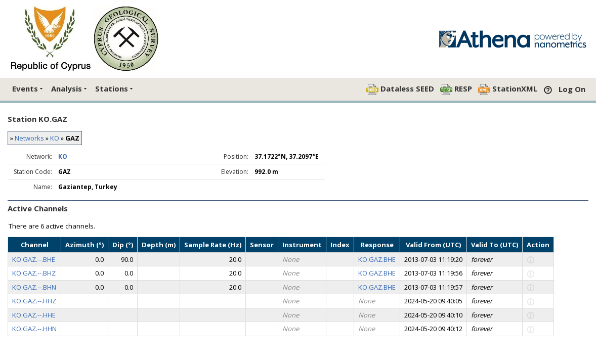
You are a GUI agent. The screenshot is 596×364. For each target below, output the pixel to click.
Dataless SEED (400, 89)
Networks (29, 138)
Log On (572, 89)
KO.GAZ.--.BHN (34, 287)
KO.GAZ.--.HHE (34, 315)
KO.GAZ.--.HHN (34, 329)
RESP (456, 89)
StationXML (508, 89)
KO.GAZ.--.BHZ (34, 273)
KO (55, 138)
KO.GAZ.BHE (377, 259)
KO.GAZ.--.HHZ (34, 301)
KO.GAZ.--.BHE (34, 259)
